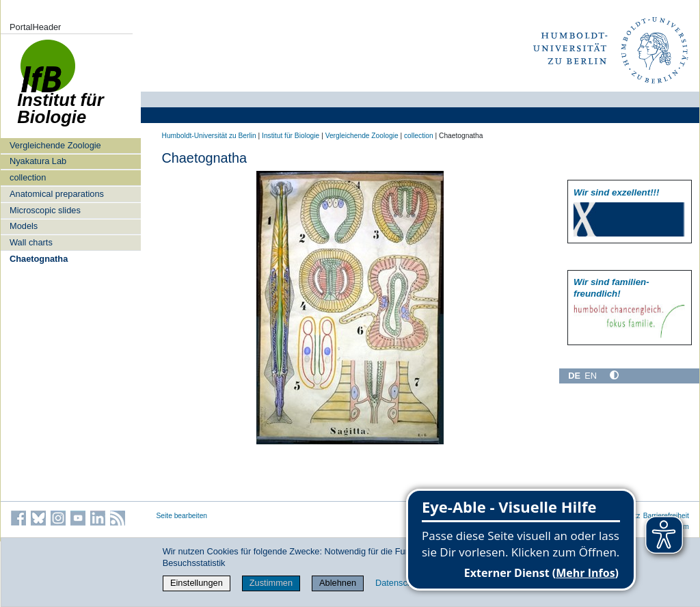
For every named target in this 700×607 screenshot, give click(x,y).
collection (28, 177)
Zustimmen (271, 583)
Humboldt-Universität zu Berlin (209, 136)
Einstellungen (197, 583)
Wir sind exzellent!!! (616, 192)
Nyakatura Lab (38, 161)
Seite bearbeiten (182, 516)
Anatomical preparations (57, 194)
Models (24, 226)
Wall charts (31, 242)
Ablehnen (338, 583)
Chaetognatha (39, 259)
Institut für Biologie (291, 136)
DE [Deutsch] (574, 376)
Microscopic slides (45, 210)
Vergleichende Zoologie (55, 145)
